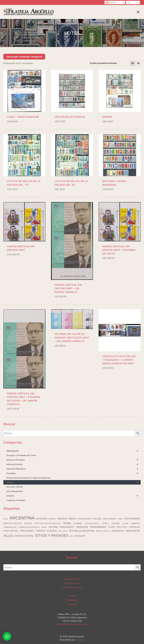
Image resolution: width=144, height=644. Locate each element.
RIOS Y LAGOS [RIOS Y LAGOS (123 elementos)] (103, 531)
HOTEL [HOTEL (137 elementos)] (105, 523)
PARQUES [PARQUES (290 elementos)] (82, 527)
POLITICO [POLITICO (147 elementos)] (122, 527)
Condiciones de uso (72, 587)
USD (129, 2)
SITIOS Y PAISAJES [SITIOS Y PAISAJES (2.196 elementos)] (52, 535)
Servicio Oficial (14, 487)
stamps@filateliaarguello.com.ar (72, 624)
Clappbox (80, 640)
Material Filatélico (74, 469)
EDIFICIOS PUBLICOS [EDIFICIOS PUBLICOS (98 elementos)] (13, 523)
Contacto (72, 604)
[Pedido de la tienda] (109, 63)
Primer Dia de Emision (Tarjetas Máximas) (28, 478)
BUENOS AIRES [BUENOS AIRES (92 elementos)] (85, 519)
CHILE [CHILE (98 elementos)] (120, 519)
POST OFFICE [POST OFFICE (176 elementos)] (11, 531)
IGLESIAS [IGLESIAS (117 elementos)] (116, 523)
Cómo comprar (72, 583)
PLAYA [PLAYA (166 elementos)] (112, 527)
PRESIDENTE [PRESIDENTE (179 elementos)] (27, 531)
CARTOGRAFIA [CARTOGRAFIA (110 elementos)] (109, 519)
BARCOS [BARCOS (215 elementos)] (62, 519)
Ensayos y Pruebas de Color (21, 455)
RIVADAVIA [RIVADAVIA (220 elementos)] (118, 531)
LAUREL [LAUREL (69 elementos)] (125, 523)
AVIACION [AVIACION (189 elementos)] (42, 519)
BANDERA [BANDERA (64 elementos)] (52, 519)
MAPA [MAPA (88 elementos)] (44, 527)
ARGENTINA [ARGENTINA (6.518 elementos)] (22, 518)
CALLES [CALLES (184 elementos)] (97, 519)
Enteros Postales (74, 460)
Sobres (74, 496)
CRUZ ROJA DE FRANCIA (70, 117)
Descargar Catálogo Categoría (24, 57)
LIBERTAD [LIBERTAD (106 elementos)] (135, 523)
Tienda (72, 596)
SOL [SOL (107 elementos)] (71, 536)
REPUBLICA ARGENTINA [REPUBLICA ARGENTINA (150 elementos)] (82, 531)
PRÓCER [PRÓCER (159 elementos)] (41, 531)
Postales (74, 473)
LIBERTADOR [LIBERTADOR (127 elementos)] (10, 527)
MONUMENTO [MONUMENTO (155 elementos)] (67, 527)
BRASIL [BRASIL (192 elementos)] (73, 519)
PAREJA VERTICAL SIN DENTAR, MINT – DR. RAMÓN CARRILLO (68, 288)
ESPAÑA (107, 117)
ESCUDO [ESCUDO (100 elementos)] (28, 523)
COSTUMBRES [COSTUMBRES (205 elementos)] (132, 519)
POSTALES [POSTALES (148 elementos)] (134, 527)
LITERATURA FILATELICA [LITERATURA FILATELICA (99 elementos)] (29, 527)
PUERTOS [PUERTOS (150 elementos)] (52, 531)
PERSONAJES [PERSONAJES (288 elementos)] (98, 527)
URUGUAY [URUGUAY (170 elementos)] (80, 536)
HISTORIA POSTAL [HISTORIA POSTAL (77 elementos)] (92, 523)
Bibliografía (74, 451)
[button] (7, 636)
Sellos (74, 482)
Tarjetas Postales (16, 500)
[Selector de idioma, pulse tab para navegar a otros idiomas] (115, 2)
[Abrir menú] (138, 12)
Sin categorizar (15, 491)
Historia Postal (74, 464)
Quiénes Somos (72, 579)
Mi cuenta (72, 600)
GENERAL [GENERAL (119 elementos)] (78, 523)
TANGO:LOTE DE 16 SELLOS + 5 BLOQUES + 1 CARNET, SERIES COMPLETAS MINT (119, 360)
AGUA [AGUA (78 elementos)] (6, 519)
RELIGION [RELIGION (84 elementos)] (63, 531)
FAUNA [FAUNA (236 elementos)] (67, 523)
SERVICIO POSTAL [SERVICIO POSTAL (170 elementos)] (24, 536)
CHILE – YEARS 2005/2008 (23, 117)
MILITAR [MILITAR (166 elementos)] (53, 527)
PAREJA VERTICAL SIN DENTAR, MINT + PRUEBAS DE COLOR (119, 250)
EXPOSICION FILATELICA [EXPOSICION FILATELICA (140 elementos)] (47, 523)
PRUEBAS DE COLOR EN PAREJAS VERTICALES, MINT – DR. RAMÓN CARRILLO (72, 338)
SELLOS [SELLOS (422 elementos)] (8, 536)
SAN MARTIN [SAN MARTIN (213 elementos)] (133, 531)
